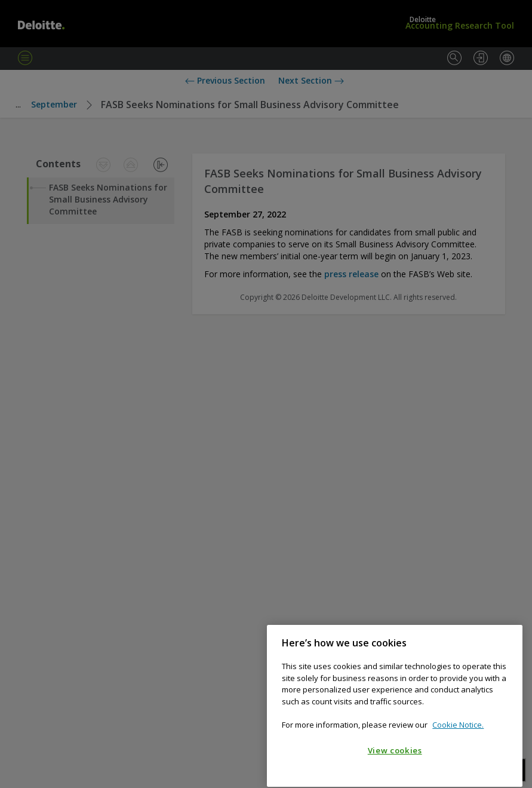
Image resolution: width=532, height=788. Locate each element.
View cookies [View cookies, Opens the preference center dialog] (395, 770)
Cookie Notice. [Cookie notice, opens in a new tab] (458, 745)
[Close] (508, 663)
